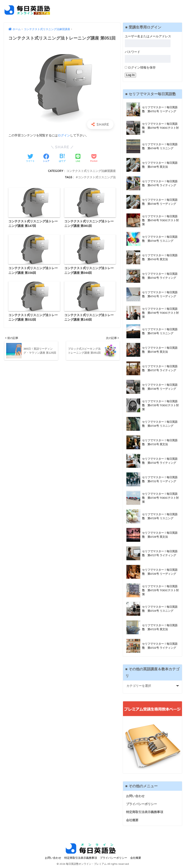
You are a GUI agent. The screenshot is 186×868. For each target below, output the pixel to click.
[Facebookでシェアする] (46, 158)
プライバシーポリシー (141, 804)
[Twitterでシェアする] (30, 158)
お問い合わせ (135, 796)
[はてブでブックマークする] (62, 158)
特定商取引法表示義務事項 (145, 812)
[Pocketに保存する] (94, 158)
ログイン (64, 135)
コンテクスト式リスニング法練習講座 (91, 171)
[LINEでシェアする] (78, 158)
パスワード (133, 52)
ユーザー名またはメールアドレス (148, 36)
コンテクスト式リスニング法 (97, 177)
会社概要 (132, 820)
